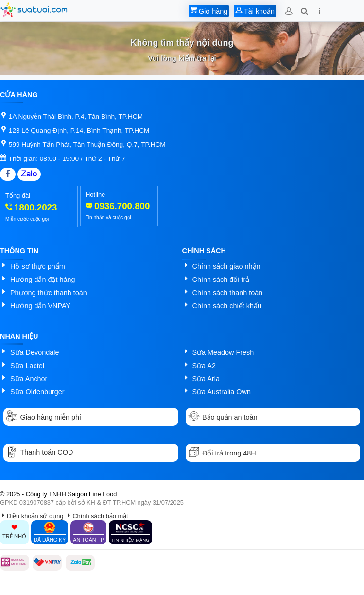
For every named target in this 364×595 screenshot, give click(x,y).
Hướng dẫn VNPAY (40, 306)
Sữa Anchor (29, 379)
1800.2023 (35, 207)
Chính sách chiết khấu (227, 306)
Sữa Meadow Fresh (223, 352)
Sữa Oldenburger (37, 392)
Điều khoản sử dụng (35, 516)
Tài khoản (255, 11)
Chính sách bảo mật (100, 516)
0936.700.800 (122, 206)
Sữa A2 (204, 366)
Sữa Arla (206, 379)
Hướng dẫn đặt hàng (43, 280)
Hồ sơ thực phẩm (38, 266)
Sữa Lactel (27, 366)
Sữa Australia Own (222, 392)
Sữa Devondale (35, 352)
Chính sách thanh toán (228, 293)
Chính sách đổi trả (221, 280)
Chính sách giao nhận (226, 266)
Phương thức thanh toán (49, 293)
